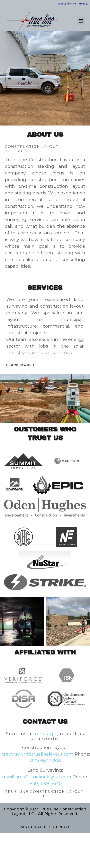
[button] (81, 21)
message (45, 734)
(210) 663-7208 (45, 761)
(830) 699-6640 (45, 783)
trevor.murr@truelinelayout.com (38, 754)
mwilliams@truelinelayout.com (37, 777)
